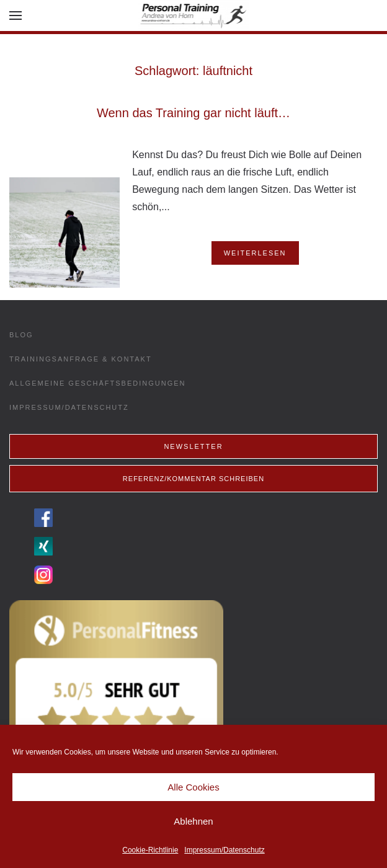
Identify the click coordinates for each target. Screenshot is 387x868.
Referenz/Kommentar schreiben (193, 479)
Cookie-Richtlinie (150, 850)
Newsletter (193, 446)
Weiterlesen (255, 253)
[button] (16, 15)
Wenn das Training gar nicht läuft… (193, 113)
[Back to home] (194, 15)
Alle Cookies (193, 787)
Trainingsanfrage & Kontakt (81, 359)
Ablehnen (193, 821)
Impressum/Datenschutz (224, 850)
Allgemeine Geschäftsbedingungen (98, 383)
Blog (21, 335)
